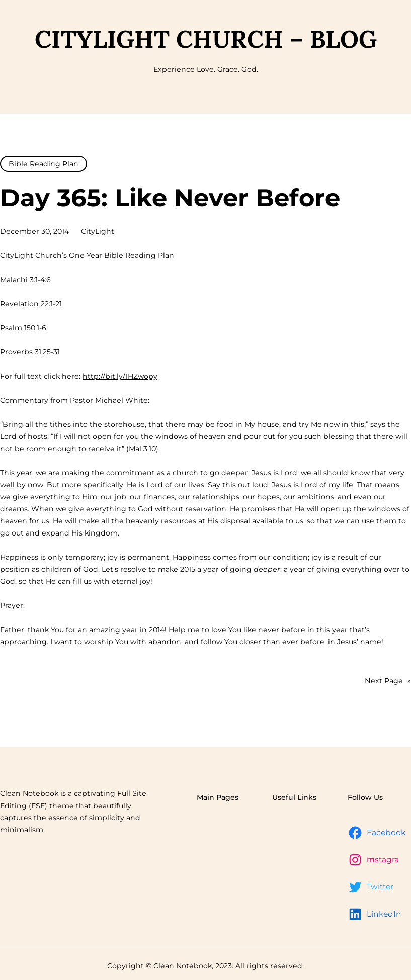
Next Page (388, 681)
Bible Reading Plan (44, 164)
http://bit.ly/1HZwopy (120, 376)
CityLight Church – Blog (206, 39)
